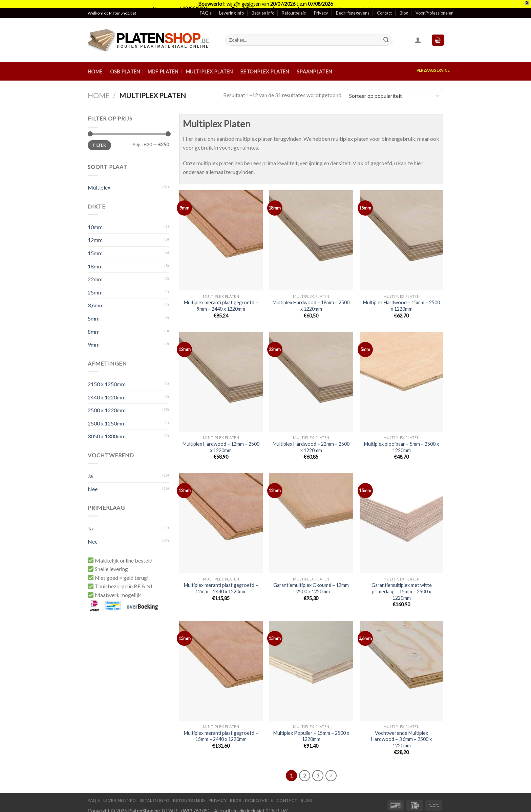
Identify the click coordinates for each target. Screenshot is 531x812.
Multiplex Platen (209, 64)
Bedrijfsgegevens (353, 5)
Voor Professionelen (434, 5)
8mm (94, 324)
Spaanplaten (314, 64)
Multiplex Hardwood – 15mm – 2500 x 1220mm (401, 298)
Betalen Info (263, 5)
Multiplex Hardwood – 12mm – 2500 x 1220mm (221, 439)
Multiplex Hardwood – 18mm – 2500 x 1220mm (311, 298)
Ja (90, 468)
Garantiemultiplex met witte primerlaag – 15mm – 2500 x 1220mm (402, 584)
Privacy (321, 5)
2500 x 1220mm (107, 402)
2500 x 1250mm (107, 415)
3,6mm (96, 297)
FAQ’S (94, 793)
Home (95, 64)
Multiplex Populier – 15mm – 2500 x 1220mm (311, 728)
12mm (95, 232)
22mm (95, 271)
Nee (93, 481)
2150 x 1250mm (107, 376)
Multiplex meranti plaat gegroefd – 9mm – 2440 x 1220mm (221, 298)
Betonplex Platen (265, 64)
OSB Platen (125, 64)
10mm (95, 219)
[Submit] (386, 32)
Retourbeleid (294, 5)
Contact (384, 5)
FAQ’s (206, 5)
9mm (94, 337)
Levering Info (231, 5)
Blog (404, 5)
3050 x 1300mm (107, 428)
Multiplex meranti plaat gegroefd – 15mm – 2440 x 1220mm (221, 728)
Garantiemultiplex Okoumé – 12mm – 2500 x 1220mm (311, 580)
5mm (94, 311)
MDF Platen (163, 64)
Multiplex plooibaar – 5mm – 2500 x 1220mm (401, 439)
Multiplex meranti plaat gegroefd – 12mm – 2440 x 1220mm (221, 580)
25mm (95, 284)
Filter (99, 137)
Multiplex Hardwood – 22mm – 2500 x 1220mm (311, 439)
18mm (95, 258)
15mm (95, 245)
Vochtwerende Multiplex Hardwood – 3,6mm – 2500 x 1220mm (401, 731)
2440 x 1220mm (107, 389)
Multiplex (99, 180)
